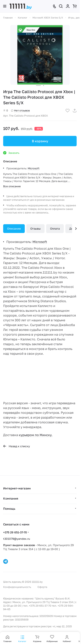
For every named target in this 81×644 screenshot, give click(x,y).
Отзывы (35, 228)
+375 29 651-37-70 (15, 532)
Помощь (9, 509)
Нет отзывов (20, 110)
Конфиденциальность (17, 587)
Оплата (55, 228)
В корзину (40, 141)
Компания (11, 498)
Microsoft (34, 168)
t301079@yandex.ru (17, 539)
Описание (14, 228)
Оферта (42, 587)
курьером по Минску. (36, 435)
